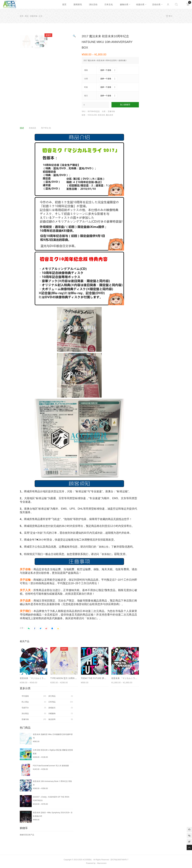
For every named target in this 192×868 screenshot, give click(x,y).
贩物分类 (124, 4)
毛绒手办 (25, 708)
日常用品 (52, 702)
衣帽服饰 (52, 714)
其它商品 (52, 696)
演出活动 (93, 4)
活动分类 (156, 4)
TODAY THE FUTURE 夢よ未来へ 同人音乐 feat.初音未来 (108, 678)
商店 (27, 16)
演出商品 (25, 714)
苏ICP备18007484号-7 (119, 860)
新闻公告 (104, 547)
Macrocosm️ (102, 863)
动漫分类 (140, 4)
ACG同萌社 (87, 860)
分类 (86, 79)
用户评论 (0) (46, 128)
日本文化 (109, 4)
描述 (22, 128)
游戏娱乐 (52, 708)
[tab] (24, 128)
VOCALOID (92, 115)
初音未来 (101, 115)
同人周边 (25, 702)
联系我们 (107, 554)
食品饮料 (52, 719)
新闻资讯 (78, 4)
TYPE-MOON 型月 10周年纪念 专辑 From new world (75, 678)
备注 (86, 96)
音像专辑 (34, 16)
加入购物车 (125, 105)
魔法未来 (110, 115)
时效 (86, 87)
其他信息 (32, 128)
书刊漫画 (25, 696)
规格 (86, 70)
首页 (64, 4)
